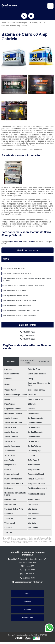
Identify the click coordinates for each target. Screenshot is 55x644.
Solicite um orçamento (27, 250)
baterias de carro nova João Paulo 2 (17, 274)
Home (27, 594)
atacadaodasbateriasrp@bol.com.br (28, 582)
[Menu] (50, 6)
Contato (28, 610)
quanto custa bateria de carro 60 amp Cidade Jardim (23, 286)
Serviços (28, 602)
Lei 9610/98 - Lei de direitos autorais (16, 543)
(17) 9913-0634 (27, 339)
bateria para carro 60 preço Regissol (17, 305)
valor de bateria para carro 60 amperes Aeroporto (22, 315)
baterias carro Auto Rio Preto (14, 269)
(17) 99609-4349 (27, 336)
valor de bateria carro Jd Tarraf (14, 290)
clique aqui (29, 241)
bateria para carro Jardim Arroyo (15, 295)
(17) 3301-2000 (16, 241)
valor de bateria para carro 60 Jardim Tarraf (19, 300)
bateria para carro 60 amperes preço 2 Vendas (21, 310)
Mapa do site (27, 618)
